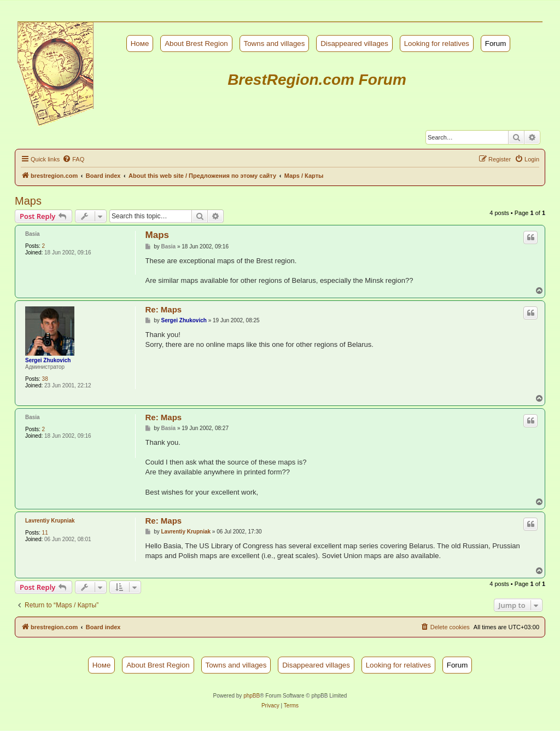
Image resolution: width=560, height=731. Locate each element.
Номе (140, 43)
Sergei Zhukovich (48, 360)
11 (45, 533)
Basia (33, 234)
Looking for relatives (437, 43)
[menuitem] (73, 159)
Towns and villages (275, 43)
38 (45, 379)
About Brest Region (196, 43)
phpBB (252, 696)
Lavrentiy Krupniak (50, 521)
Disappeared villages (354, 43)
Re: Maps (164, 309)
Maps (28, 201)
